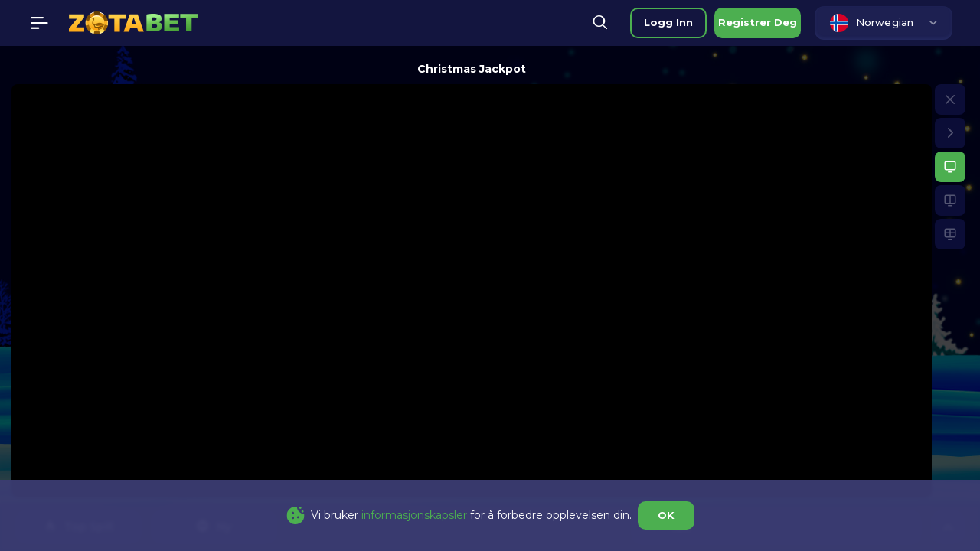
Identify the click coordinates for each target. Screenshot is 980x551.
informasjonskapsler (414, 515)
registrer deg (758, 22)
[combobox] (884, 23)
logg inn (668, 22)
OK (666, 515)
